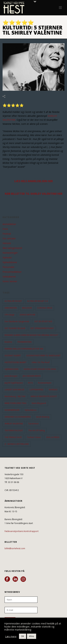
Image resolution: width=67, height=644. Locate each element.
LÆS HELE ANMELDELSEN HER (34, 181)
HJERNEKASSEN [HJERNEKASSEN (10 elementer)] (12, 369)
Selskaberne (9, 277)
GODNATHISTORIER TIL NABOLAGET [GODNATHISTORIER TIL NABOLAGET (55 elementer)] (44, 356)
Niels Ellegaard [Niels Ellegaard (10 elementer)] (39, 403)
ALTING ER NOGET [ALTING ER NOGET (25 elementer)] (13, 301)
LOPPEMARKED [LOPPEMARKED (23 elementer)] (37, 390)
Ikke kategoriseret (12, 248)
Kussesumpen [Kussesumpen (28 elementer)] (45, 383)
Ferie (5, 229)
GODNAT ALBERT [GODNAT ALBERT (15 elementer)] (13, 356)
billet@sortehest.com (15, 548)
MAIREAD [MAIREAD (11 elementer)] (53, 390)
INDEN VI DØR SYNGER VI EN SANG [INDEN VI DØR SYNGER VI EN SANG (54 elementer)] (40, 369)
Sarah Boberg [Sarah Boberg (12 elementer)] (43, 417)
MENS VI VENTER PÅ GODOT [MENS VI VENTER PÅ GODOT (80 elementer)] (44, 396)
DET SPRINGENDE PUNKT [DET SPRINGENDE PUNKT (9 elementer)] (42, 328)
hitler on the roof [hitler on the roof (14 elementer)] (41, 362)
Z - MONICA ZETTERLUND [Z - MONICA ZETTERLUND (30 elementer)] (17, 444)
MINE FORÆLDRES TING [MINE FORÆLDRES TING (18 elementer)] (16, 403)
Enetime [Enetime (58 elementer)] (8, 342)
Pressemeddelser (12, 272)
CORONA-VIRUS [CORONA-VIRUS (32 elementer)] (45, 308)
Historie (7, 243)
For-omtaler (9, 238)
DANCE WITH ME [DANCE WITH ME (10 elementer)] (27, 315)
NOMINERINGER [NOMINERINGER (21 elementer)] (12, 410)
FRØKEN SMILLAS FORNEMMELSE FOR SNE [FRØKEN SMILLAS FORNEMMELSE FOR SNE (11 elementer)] (24, 349)
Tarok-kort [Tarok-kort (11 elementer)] (33, 424)
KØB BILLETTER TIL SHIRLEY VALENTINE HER (34, 194)
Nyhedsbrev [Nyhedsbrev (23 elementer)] (31, 410)
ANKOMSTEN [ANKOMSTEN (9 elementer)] (11, 308)
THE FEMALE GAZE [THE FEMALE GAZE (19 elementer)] (13, 437)
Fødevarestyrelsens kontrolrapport (22, 531)
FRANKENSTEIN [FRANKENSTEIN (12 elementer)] (25, 342)
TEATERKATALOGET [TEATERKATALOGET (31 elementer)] (14, 430)
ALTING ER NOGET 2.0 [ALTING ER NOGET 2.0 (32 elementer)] (37, 301)
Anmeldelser (9, 224)
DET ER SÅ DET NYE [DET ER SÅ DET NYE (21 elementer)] (43, 321)
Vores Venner (10, 281)
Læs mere (11, 636)
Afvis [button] (32, 636)
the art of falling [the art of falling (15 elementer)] (37, 430)
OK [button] (23, 636)
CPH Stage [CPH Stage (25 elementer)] (9, 315)
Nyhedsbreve (10, 262)
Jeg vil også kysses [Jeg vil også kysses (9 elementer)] (14, 383)
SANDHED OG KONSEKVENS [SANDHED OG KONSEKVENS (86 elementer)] (18, 417)
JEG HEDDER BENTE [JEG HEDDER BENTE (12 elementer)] (32, 376)
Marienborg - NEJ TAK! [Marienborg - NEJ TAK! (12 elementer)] (15, 396)
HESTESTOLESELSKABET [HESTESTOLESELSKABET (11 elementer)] (16, 362)
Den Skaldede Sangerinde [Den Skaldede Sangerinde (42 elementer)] (17, 321)
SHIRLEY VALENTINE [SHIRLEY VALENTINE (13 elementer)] (14, 424)
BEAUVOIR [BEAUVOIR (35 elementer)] (27, 308)
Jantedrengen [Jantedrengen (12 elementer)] (11, 376)
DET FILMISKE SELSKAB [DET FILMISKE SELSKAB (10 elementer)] (15, 328)
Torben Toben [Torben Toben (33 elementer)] (34, 437)
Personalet (8, 267)
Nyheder (7, 258)
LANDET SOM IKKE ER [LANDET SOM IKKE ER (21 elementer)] (14, 390)
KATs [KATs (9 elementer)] (30, 383)
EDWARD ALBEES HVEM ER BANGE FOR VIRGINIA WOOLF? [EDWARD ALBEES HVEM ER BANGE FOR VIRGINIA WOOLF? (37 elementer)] (31, 335)
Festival (7, 234)
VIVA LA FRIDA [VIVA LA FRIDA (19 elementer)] (53, 437)
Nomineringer (10, 253)
